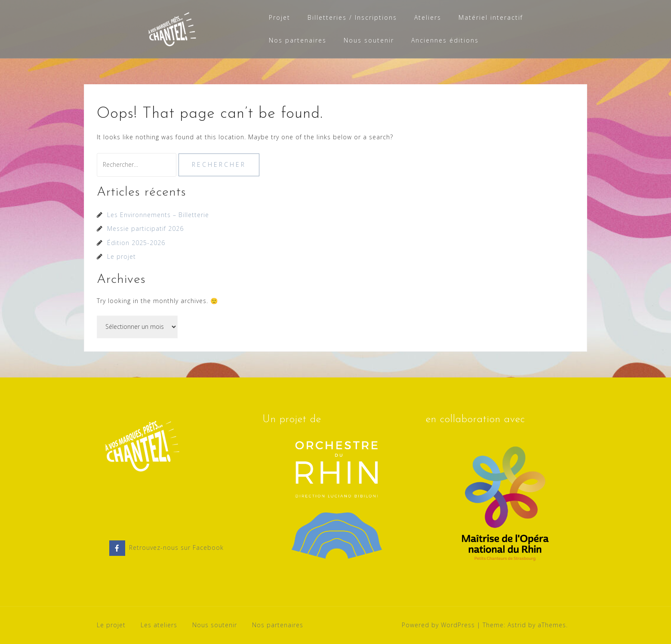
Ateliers (428, 17)
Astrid (517, 625)
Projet (280, 17)
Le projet (122, 256)
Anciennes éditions (445, 40)
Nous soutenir (369, 40)
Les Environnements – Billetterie (158, 215)
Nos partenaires (298, 40)
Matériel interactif (491, 17)
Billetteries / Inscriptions (352, 17)
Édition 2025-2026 (136, 243)
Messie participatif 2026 (145, 228)
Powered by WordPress (438, 625)
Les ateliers (159, 625)
